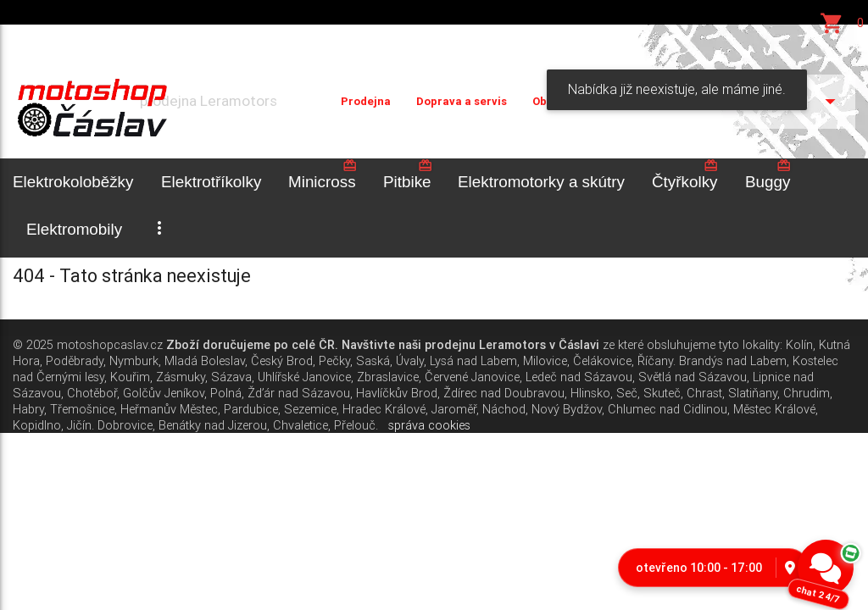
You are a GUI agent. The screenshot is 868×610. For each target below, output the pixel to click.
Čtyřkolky (685, 175)
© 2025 (33, 344)
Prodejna (366, 101)
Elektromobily (74, 229)
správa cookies (429, 425)
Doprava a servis (462, 101)
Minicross (323, 175)
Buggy (768, 175)
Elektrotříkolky (211, 182)
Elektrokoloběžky (73, 182)
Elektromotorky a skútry (541, 182)
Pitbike (408, 175)
